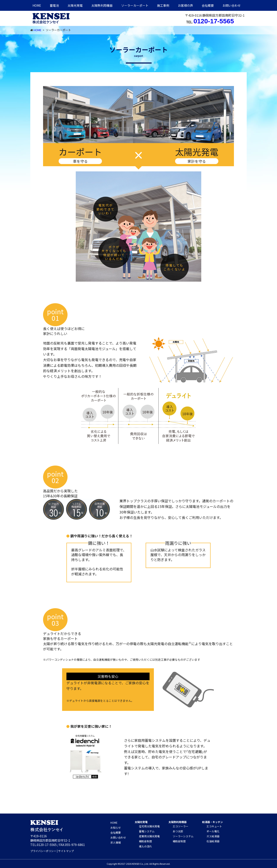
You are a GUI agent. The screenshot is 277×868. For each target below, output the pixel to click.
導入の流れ (145, 846)
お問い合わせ (232, 5)
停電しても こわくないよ (175, 267)
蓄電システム (147, 831)
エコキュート (214, 826)
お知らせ (116, 827)
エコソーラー (180, 826)
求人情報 (116, 842)
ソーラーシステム (183, 836)
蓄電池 (54, 5)
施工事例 (163, 5)
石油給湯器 (213, 841)
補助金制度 (145, 841)
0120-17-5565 (214, 21)
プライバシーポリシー (43, 851)
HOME (37, 5)
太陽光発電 (75, 5)
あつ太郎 (178, 831)
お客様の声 (185, 5)
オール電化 (213, 831)
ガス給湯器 (213, 836)
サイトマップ (66, 851)
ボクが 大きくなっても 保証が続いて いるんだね (114, 253)
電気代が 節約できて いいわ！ (106, 209)
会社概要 (208, 5)
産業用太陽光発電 (149, 836)
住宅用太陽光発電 (149, 826)
